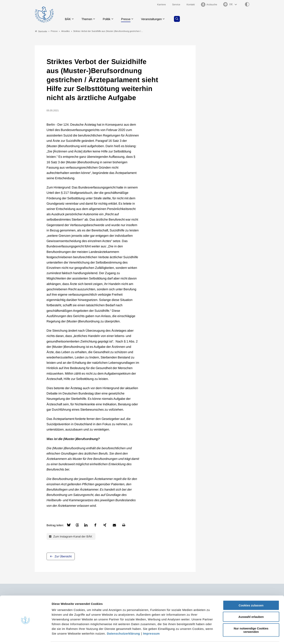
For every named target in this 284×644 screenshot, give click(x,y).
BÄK (68, 19)
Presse (129, 19)
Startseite (41, 31)
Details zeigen (210, 636)
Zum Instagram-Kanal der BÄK (71, 536)
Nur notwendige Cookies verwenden (251, 617)
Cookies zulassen (251, 592)
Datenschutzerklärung (123, 620)
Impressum (151, 620)
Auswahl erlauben (251, 604)
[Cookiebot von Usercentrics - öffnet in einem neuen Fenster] (26, 636)
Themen (88, 19)
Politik (109, 19)
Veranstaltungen (156, 19)
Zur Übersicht (63, 557)
